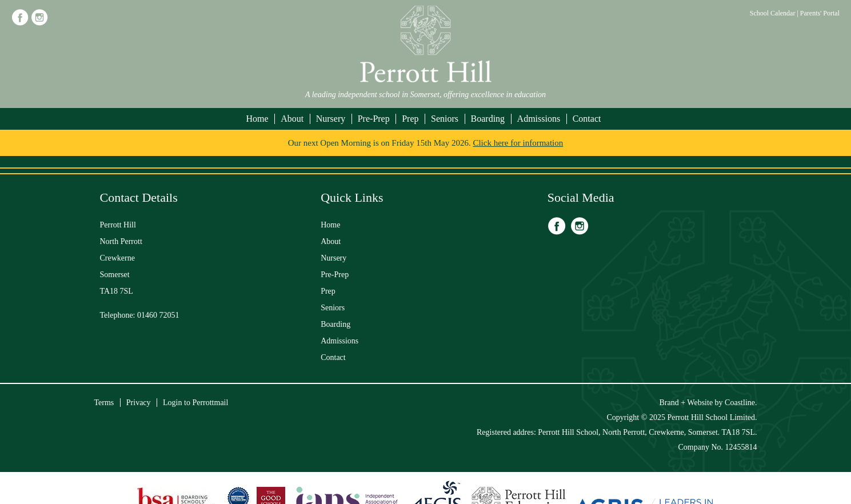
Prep (410, 119)
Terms (104, 403)
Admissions (539, 119)
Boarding (488, 119)
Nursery (331, 119)
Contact (587, 119)
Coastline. (741, 403)
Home (257, 119)
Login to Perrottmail (195, 403)
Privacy (139, 403)
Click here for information (518, 143)
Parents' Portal (820, 13)
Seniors (445, 119)
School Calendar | (775, 13)
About (292, 119)
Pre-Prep (374, 119)
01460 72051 (158, 315)
